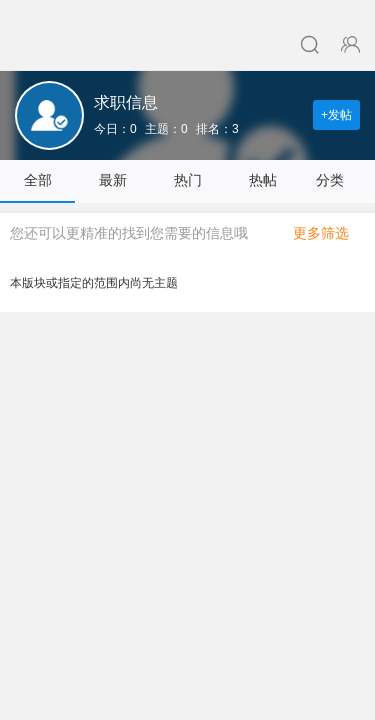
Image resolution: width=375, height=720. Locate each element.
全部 (38, 180)
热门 (188, 180)
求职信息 (126, 102)
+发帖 (336, 115)
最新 (113, 180)
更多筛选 (329, 233)
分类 (338, 180)
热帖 (263, 180)
